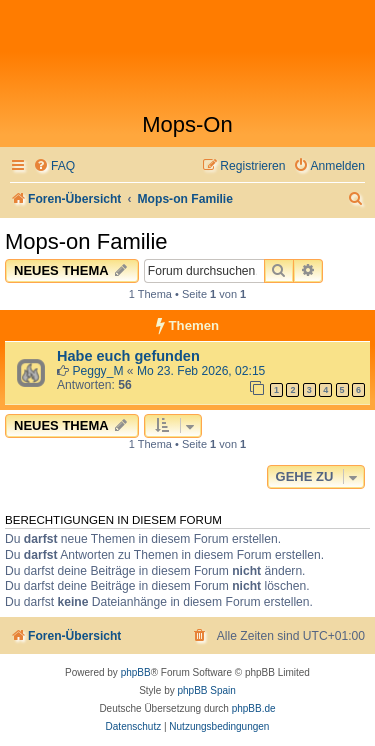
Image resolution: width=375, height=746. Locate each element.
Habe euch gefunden (128, 356)
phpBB (136, 672)
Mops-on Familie (86, 241)
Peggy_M (97, 371)
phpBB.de (254, 708)
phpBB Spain (206, 690)
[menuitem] (54, 166)
